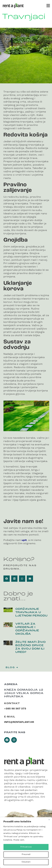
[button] (48, 6)
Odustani (26, 862)
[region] (26, 843)
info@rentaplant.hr (19, 722)
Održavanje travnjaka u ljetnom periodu (31, 612)
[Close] (49, 820)
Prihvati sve (26, 847)
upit (24, 540)
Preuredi (26, 854)
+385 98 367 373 (15, 709)
